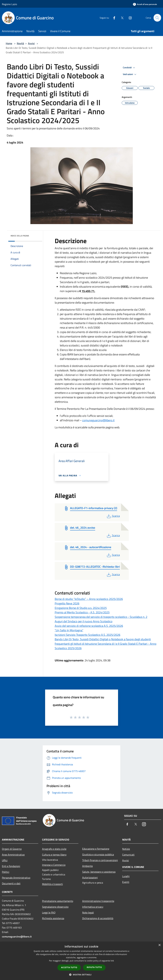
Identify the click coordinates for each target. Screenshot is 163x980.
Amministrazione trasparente (98, 901)
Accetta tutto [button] (69, 967)
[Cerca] (157, 18)
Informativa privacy (93, 907)
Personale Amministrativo (16, 878)
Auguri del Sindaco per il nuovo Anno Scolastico (84, 621)
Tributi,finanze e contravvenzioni (100, 860)
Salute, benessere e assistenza (99, 872)
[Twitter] (121, 18)
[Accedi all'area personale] (145, 4)
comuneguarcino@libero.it (98, 420)
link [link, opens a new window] (112, 961)
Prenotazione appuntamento (58, 901)
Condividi (129, 68)
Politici (6, 872)
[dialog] (81, 961)
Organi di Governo (12, 849)
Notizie (126, 849)
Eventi (126, 882)
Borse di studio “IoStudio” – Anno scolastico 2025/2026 (89, 599)
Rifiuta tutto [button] (94, 967)
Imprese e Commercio (54, 865)
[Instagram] (129, 18)
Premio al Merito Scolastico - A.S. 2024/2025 (82, 612)
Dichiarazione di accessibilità (98, 918)
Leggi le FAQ (49, 913)
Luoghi (126, 876)
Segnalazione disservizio (55, 907)
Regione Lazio (9, 4)
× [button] (159, 945)
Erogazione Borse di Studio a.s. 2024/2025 (81, 608)
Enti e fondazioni (11, 866)
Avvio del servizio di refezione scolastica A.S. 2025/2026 (89, 626)
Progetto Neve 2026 (67, 603)
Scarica (113, 516)
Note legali (88, 913)
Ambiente (87, 866)
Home (9, 43)
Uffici (5, 860)
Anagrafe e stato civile (54, 849)
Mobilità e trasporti (52, 884)
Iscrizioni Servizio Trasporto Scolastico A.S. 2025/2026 (87, 635)
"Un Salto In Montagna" (69, 630)
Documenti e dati (11, 883)
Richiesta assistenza (53, 918)
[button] (82, 975)
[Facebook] (113, 18)
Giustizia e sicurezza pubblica (98, 854)
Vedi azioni (130, 74)
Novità (20, 43)
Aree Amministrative (13, 855)
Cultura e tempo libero (54, 855)
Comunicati (128, 855)
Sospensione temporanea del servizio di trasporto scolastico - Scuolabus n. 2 (101, 617)
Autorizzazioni (90, 877)
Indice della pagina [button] (20, 236)
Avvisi (31, 43)
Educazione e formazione (96, 849)
